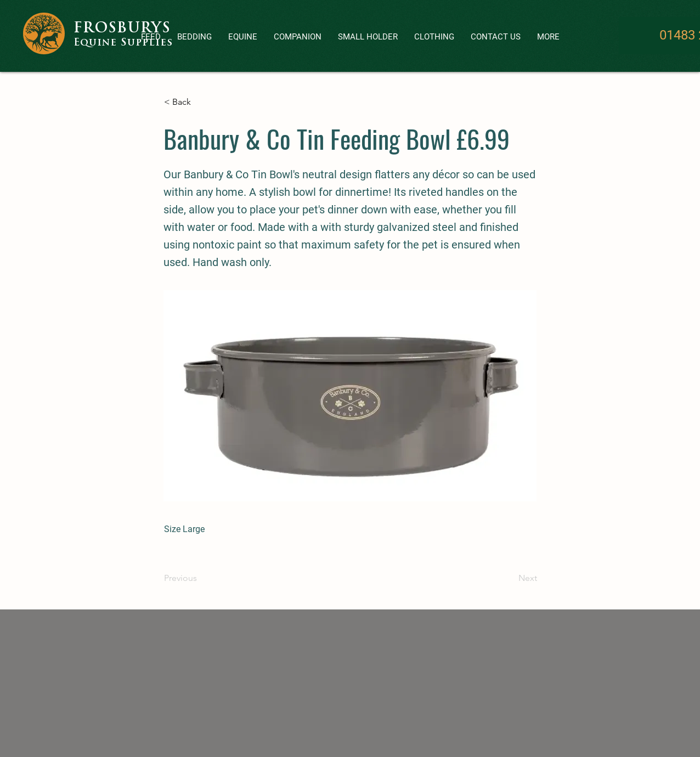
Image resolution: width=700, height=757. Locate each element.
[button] (298, 37)
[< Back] (200, 102)
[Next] (510, 578)
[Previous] (200, 578)
